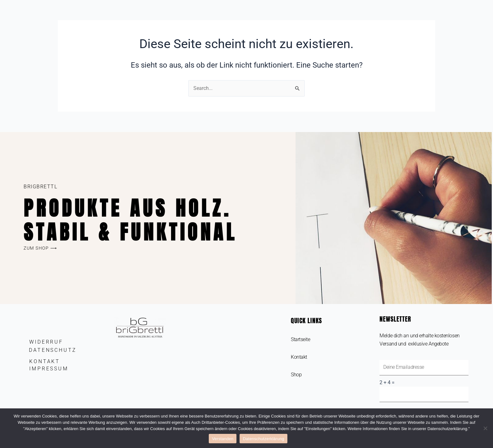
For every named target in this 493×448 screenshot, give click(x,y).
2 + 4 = (387, 383)
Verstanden (223, 439)
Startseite (301, 339)
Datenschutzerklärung (263, 439)
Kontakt (299, 357)
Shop (296, 375)
